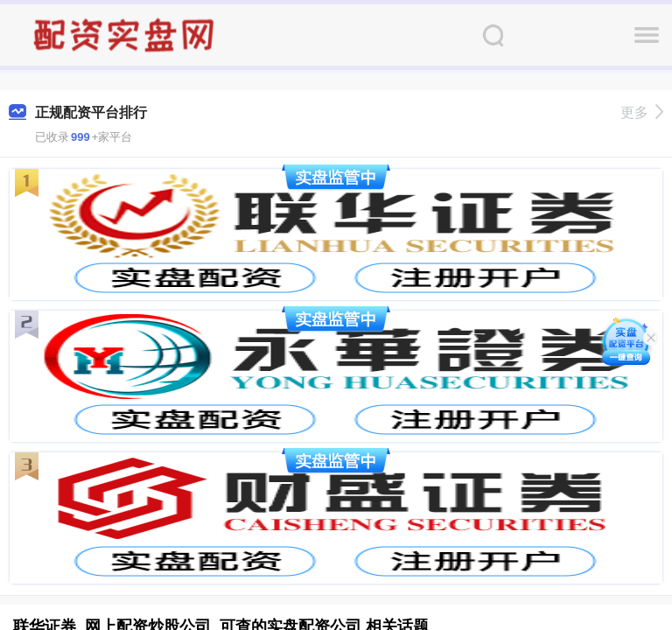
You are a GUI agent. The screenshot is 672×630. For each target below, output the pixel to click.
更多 (642, 112)
